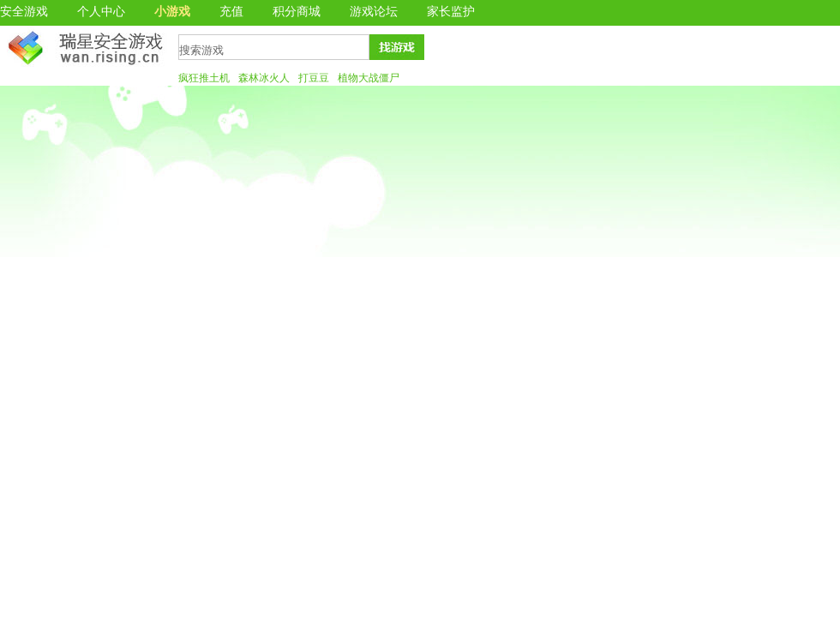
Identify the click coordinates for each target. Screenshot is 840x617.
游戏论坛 (374, 12)
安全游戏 (24, 12)
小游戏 (172, 12)
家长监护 (451, 12)
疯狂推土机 (204, 78)
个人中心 (101, 12)
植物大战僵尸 (369, 78)
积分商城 (297, 12)
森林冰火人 (264, 78)
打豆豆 (314, 78)
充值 (231, 12)
